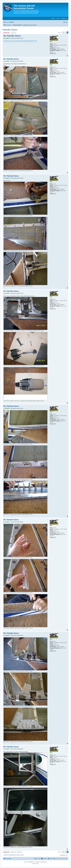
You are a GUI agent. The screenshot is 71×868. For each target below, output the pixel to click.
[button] (63, 33)
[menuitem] (12, 22)
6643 (51, 42)
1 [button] (65, 33)
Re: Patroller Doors (12, 36)
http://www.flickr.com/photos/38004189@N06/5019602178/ (19, 41)
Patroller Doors (10, 30)
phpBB (31, 862)
